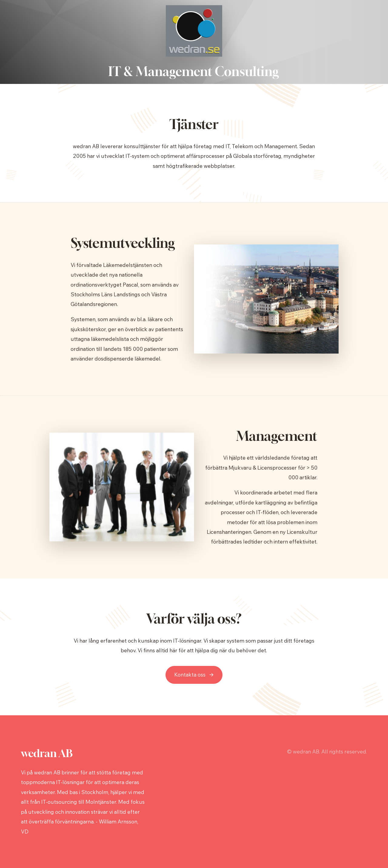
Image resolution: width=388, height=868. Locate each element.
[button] (194, 675)
